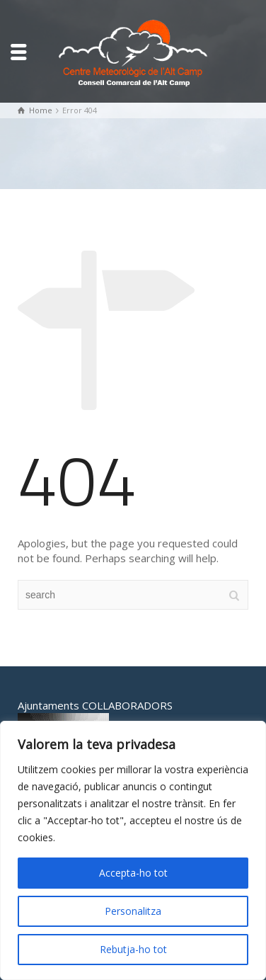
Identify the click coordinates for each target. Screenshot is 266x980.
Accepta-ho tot (133, 873)
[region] (133, 850)
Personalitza (133, 911)
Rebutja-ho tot (133, 949)
